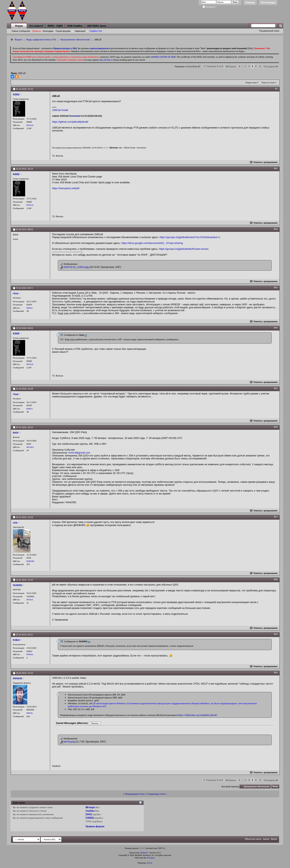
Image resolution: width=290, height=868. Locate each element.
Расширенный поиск (269, 31)
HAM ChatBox (75, 26)
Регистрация (268, 3)
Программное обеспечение (75, 39)
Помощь (250, 3)
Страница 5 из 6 (215, 66)
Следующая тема (156, 794)
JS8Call (22, 73)
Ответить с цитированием (264, 162)
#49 (276, 634)
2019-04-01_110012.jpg (76, 267)
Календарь (48, 31)
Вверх (275, 787)
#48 (276, 579)
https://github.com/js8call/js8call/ (70, 122)
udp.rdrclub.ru (106, 60)
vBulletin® (145, 853)
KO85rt (30, 308)
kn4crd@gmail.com (79, 453)
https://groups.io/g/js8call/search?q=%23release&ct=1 (190, 237)
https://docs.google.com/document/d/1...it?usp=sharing (152, 243)
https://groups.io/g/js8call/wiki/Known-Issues (184, 249)
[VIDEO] (90, 818)
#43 (276, 288)
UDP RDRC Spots (97, 26)
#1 (276, 89)
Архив (266, 839)
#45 (276, 388)
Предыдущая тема (135, 794)
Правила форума (95, 826)
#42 (276, 229)
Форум (19, 26)
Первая (231, 66)
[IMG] (89, 814)
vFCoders (151, 858)
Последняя (271, 66)
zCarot (150, 863)
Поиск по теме (268, 83)
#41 (276, 168)
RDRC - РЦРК (55, 26)
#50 (276, 673)
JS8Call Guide (60, 110)
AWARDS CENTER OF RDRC (164, 57)
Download (75, 116)
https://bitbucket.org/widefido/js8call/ (198, 715)
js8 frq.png (69, 742)
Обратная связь (253, 839)
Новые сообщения (21, 31)
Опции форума (63, 31)
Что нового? (36, 26)
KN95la (30, 713)
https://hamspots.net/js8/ (66, 188)
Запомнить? (210, 7)
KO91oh (30, 125)
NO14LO (30, 447)
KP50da (30, 654)
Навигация (80, 31)
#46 (276, 427)
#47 (276, 517)
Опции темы (251, 83)
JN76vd (30, 600)
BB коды (90, 807)
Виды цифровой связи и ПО (41, 39)
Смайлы (90, 811)
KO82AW (30, 561)
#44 (276, 328)
